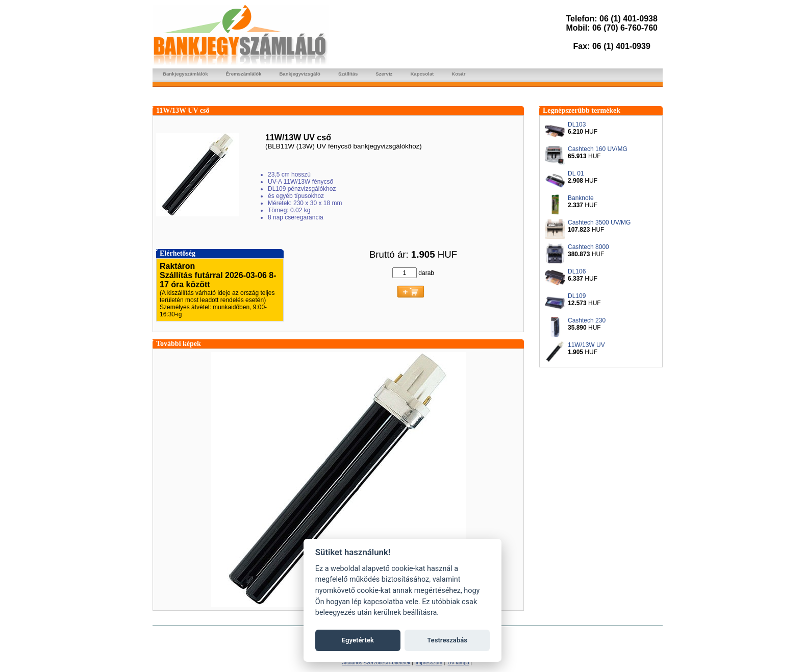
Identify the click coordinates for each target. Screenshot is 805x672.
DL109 (577, 296)
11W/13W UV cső (183, 110)
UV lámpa (459, 663)
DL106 (577, 271)
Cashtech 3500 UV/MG (599, 222)
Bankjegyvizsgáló (300, 74)
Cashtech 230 (587, 320)
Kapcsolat (422, 74)
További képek (179, 344)
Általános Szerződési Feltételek (376, 663)
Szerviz (384, 74)
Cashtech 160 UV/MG (598, 149)
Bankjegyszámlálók (185, 74)
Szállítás (348, 74)
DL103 (577, 125)
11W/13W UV (586, 345)
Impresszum (429, 663)
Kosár (458, 74)
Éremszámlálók (244, 74)
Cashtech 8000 (588, 247)
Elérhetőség (178, 253)
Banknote (581, 198)
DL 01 (576, 173)
